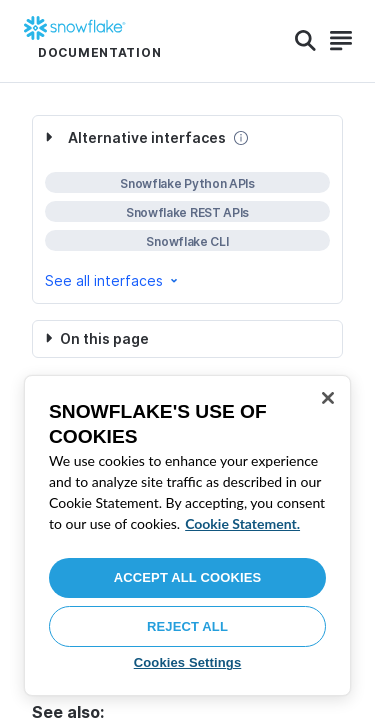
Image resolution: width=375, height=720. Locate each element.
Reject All (187, 626)
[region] (187, 535)
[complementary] (187, 209)
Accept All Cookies (188, 577)
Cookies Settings (188, 662)
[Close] (328, 398)
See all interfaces (113, 280)
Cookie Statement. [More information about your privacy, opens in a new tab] (242, 523)
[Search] (305, 41)
